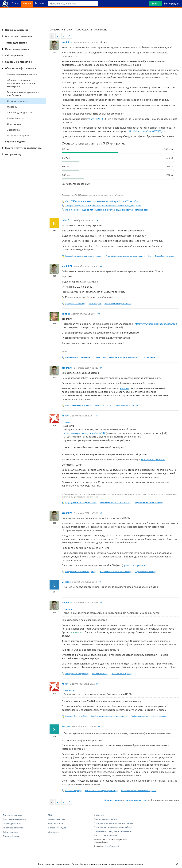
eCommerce (54, 832)
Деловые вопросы (17, 101)
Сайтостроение (12, 55)
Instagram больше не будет (77, 716)
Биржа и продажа (13, 141)
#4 (101, 368)
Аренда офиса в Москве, (76, 303)
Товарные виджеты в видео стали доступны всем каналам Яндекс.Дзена (103, 206)
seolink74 (67, 42)
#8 (101, 603)
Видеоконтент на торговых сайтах (149, 503)
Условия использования (105, 819)
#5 (97, 416)
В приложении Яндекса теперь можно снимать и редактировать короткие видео (107, 210)
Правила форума (11, 836)
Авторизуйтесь (113, 800)
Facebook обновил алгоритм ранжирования (84, 256)
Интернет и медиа (57, 828)
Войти (155, 4)
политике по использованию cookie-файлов (121, 864)
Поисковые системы (14, 30)
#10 (99, 726)
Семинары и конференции (22, 74)
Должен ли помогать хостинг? (127, 405)
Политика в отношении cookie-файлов (113, 827)
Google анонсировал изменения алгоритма (109, 716)
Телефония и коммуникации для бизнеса (23, 94)
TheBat (66, 314)
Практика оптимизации (16, 36)
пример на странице (134, 565)
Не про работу (11, 154)
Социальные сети (57, 819)
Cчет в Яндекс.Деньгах (20, 112)
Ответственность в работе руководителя (139, 791)
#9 (97, 684)
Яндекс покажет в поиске (145, 572)
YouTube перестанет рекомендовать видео (149, 716)
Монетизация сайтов (15, 49)
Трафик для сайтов (14, 43)
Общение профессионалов (18, 68)
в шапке (124, 388)
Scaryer (66, 726)
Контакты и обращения (105, 835)
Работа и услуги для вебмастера (21, 148)
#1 (98, 220)
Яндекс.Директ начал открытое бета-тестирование (118, 357)
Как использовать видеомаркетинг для (102, 791)
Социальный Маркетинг (17, 62)
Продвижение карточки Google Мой (81, 572)
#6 (101, 513)
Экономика (13, 130)
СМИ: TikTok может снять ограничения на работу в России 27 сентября (102, 201)
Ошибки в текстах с (100, 673)
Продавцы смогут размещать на (79, 357)
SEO (50, 815)
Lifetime (66, 582)
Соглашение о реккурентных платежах (113, 831)
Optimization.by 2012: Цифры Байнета (116, 503)
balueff (66, 220)
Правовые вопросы (18, 135)
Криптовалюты (16, 118)
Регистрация (171, 4)
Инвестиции (14, 124)
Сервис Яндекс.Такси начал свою (162, 256)
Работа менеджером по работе (79, 405)
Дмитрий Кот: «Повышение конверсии (115, 572)
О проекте (99, 815)
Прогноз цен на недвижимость (118, 303)
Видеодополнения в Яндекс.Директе (81, 503)
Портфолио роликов (153, 459)
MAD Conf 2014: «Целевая (122, 673)
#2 (101, 266)
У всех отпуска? (95, 303)
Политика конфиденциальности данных (113, 823)
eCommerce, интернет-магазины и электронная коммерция (21, 83)
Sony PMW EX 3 (97, 119)
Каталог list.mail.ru (103, 405)
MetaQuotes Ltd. (113, 846)
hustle (65, 415)
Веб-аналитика (55, 823)
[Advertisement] (91, 16)
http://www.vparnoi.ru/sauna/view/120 (156, 324)
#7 (100, 582)
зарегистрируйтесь (136, 800)
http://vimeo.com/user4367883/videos (149, 131)
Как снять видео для (151, 357)
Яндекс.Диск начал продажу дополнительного (126, 256)
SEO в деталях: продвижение (77, 673)
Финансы (12, 107)
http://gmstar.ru (90, 494)
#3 (99, 314)
